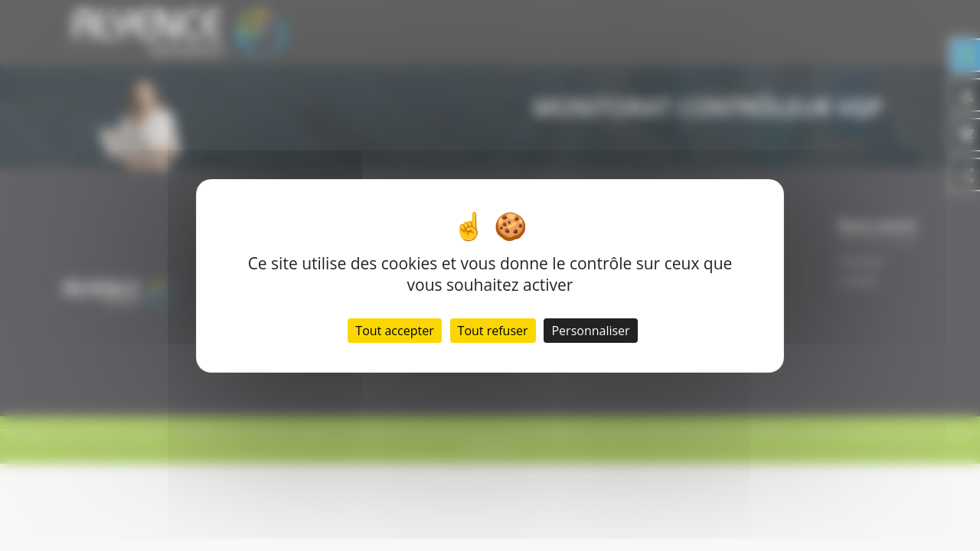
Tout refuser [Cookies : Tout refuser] (493, 331)
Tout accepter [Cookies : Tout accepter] (394, 331)
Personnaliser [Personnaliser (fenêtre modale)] (590, 331)
